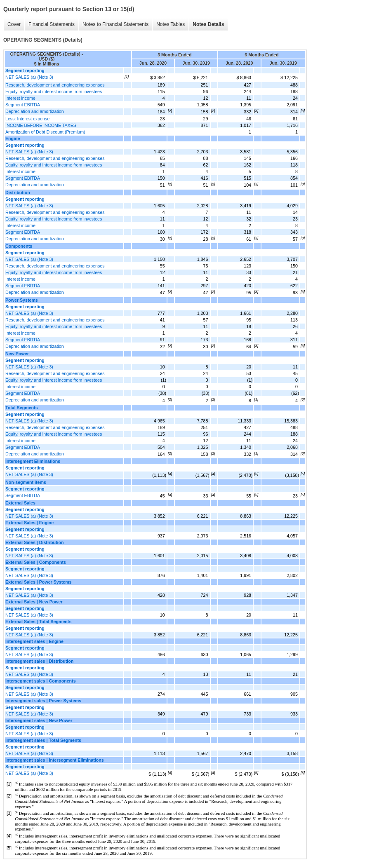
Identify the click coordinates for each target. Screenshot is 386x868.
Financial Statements (52, 24)
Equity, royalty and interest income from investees (54, 91)
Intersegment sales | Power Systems (43, 701)
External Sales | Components (36, 562)
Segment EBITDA (23, 105)
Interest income (20, 98)
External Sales (20, 503)
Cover (14, 24)
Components (19, 246)
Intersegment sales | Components (41, 681)
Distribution (18, 192)
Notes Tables (171, 24)
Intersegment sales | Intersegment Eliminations (55, 760)
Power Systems (22, 300)
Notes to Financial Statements (115, 24)
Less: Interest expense (27, 119)
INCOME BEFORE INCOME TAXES (41, 125)
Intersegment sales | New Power (39, 720)
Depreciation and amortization (35, 111)
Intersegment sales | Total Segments (43, 740)
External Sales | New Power (34, 602)
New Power (17, 354)
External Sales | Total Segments (38, 622)
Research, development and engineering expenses (55, 85)
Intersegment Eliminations (33, 461)
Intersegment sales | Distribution (39, 661)
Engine (13, 138)
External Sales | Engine (29, 523)
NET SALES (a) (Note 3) (29, 77)
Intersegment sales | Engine (34, 641)
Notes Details (208, 24)
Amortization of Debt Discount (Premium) (45, 132)
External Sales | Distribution (35, 542)
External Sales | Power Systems (39, 582)
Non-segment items (26, 482)
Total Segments (22, 408)
